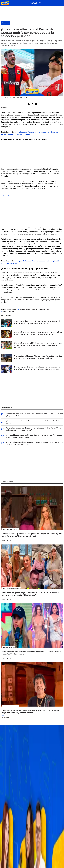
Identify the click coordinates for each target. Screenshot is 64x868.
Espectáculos (7, 541)
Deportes (5, 23)
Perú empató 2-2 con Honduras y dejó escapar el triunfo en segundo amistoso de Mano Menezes (37, 368)
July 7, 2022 (7, 196)
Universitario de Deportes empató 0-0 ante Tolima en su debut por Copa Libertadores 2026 (38, 333)
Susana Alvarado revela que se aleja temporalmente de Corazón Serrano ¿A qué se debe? (35, 415)
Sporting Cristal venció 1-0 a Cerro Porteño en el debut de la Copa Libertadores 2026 (37, 322)
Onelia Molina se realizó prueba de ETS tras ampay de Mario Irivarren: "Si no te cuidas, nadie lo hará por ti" (35, 443)
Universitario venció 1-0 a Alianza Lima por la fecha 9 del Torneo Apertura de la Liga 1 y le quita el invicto (38, 345)
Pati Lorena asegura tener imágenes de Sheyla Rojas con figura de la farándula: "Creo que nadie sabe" (32, 535)
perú (49, 309)
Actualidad (6, 717)
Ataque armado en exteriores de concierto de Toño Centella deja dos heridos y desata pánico (30, 712)
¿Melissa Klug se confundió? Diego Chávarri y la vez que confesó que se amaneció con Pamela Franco (34, 436)
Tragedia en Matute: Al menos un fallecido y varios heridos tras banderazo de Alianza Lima (38, 357)
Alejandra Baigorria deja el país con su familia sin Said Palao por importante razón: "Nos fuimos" (30, 594)
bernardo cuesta (24, 309)
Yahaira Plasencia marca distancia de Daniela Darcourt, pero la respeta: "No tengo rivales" (32, 653)
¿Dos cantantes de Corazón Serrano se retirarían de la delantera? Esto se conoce (34, 422)
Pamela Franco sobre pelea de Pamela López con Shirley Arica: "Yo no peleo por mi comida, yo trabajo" (34, 429)
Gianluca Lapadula (39, 309)
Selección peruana (8, 311)
